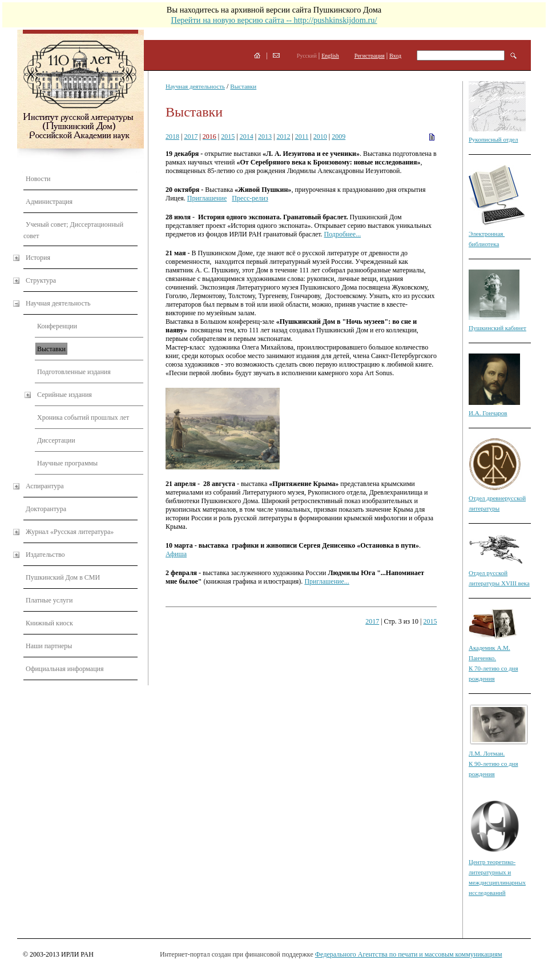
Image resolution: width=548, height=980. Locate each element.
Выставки (51, 349)
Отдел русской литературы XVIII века (499, 573)
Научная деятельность (58, 303)
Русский (307, 56)
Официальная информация (65, 669)
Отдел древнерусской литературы (497, 498)
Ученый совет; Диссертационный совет (73, 230)
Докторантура (46, 509)
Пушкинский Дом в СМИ (63, 577)
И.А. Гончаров (488, 413)
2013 (265, 136)
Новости (38, 179)
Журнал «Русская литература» (70, 532)
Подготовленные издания (74, 372)
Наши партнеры (49, 646)
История (38, 258)
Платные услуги (49, 600)
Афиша (176, 554)
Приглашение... (327, 581)
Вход (395, 56)
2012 (283, 136)
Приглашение (207, 198)
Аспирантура (45, 486)
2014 (247, 136)
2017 (191, 136)
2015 (228, 136)
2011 (302, 136)
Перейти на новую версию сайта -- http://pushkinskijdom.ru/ (274, 20)
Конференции (57, 326)
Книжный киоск (49, 623)
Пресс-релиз (250, 198)
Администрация (49, 202)
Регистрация (370, 56)
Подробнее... (343, 234)
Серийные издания (65, 395)
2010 (320, 136)
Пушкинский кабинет (497, 328)
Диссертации (56, 440)
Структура (41, 280)
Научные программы (67, 463)
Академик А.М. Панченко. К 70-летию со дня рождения (493, 658)
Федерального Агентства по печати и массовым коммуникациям (409, 954)
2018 (172, 136)
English (330, 56)
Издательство (45, 555)
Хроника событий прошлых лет (83, 417)
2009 (339, 136)
